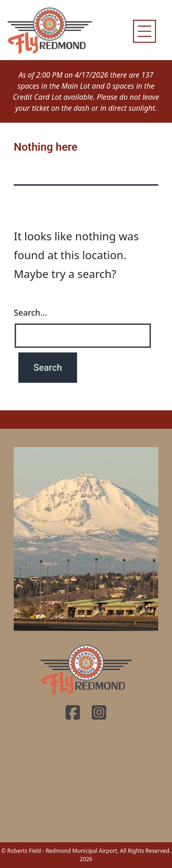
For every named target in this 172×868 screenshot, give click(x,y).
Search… (31, 312)
